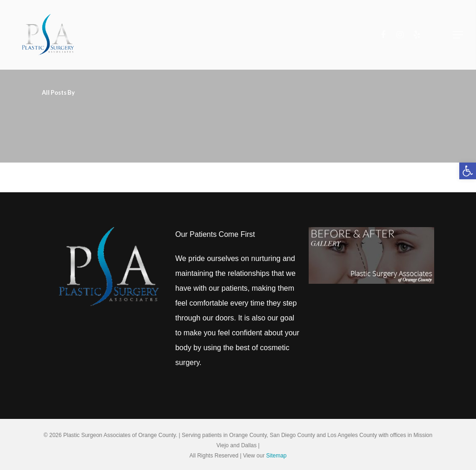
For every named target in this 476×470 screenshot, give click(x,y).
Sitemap (276, 456)
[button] (468, 171)
